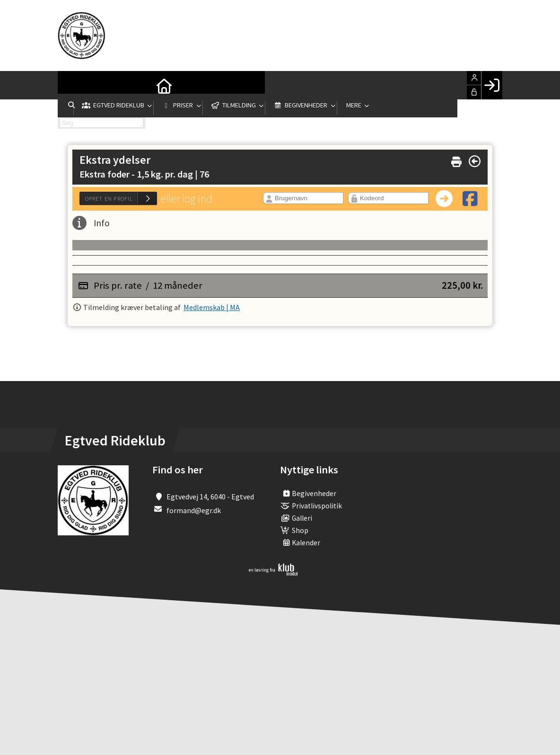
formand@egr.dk (194, 510)
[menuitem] (72, 85)
